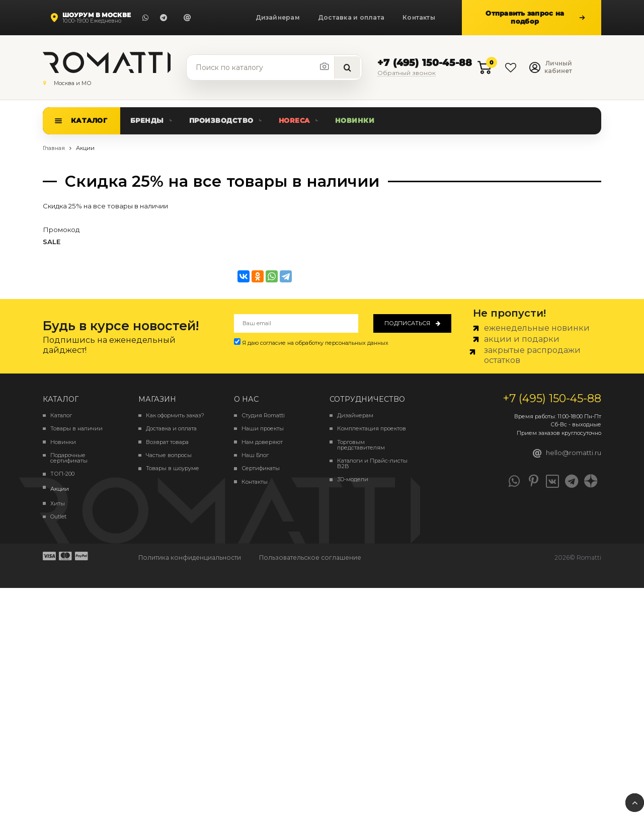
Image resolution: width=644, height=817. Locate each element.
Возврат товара (167, 442)
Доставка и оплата (351, 17)
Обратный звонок (407, 73)
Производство (221, 121)
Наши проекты (263, 429)
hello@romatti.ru (567, 453)
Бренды (147, 121)
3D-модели (353, 479)
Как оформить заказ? (175, 416)
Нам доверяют (262, 442)
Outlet (58, 517)
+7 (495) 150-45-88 (425, 63)
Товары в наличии (76, 429)
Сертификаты (261, 468)
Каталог (89, 120)
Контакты (419, 17)
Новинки (355, 121)
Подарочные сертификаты (69, 458)
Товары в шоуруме (173, 468)
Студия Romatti (263, 416)
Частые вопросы (169, 455)
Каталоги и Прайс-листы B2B (372, 464)
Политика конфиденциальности (190, 558)
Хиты (58, 504)
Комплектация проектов (372, 429)
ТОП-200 (62, 474)
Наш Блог (255, 455)
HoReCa (294, 121)
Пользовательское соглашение (310, 558)
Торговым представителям (361, 445)
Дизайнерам (278, 17)
